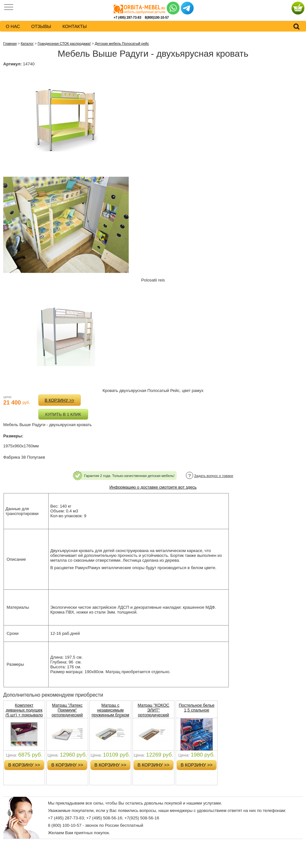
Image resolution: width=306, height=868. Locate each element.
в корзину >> (60, 400)
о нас (13, 26)
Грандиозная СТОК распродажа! (64, 43)
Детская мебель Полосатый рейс (122, 43)
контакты (75, 26)
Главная (10, 43)
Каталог (27, 43)
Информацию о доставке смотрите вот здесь (153, 487)
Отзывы (41, 26)
